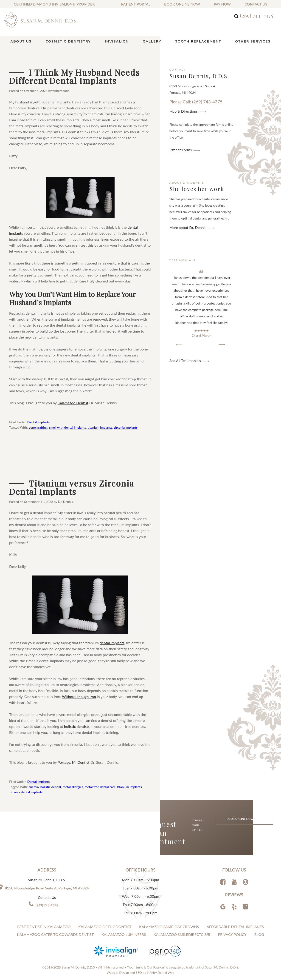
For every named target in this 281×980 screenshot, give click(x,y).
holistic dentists (77, 726)
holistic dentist (51, 787)
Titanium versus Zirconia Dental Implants (72, 487)
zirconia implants (126, 427)
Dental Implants (39, 422)
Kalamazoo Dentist (73, 403)
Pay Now (222, 4)
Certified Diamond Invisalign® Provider (54, 4)
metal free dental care (100, 787)
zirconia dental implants (26, 792)
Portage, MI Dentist (74, 762)
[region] (202, 308)
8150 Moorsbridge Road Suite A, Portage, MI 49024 (47, 888)
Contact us (256, 4)
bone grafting (38, 427)
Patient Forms (181, 150)
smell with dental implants (68, 427)
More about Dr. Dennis (188, 227)
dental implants (112, 643)
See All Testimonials (185, 360)
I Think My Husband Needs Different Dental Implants (74, 76)
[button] (179, 345)
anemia (34, 787)
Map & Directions (184, 111)
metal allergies (73, 787)
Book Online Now (182, 4)
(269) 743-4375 (257, 15)
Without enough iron (79, 697)
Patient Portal (136, 4)
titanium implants (100, 427)
